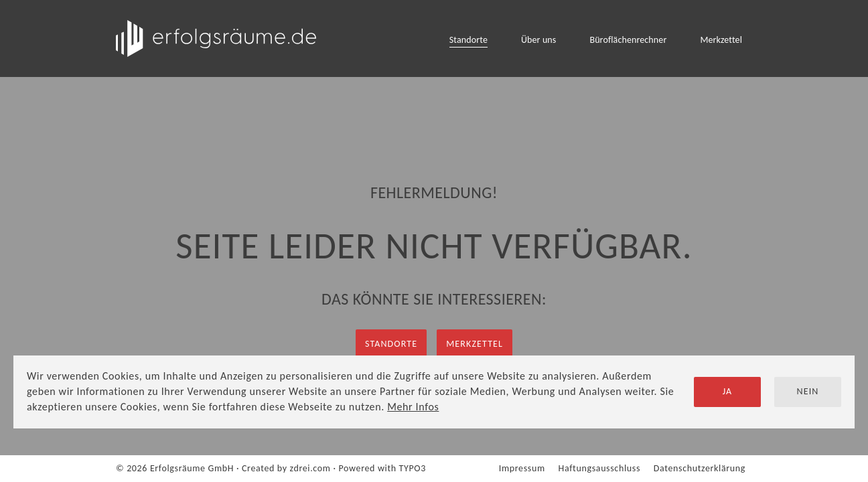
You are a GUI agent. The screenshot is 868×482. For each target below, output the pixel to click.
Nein (808, 391)
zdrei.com (310, 468)
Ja (728, 391)
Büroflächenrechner (628, 40)
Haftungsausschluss (599, 468)
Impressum (522, 468)
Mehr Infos (413, 407)
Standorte (468, 40)
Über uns (538, 40)
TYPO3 (413, 468)
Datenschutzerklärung (700, 468)
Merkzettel (721, 40)
